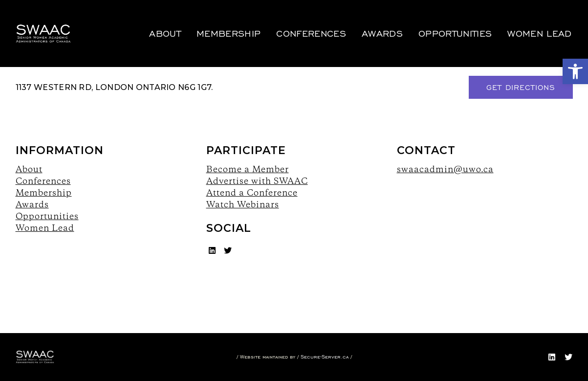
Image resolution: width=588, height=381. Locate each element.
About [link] (159, 22)
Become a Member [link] (248, 169)
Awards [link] (376, 22)
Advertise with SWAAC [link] (257, 181)
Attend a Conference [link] (252, 192)
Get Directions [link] (521, 87)
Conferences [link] (305, 22)
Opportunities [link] (449, 22)
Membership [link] (222, 22)
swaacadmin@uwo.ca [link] (445, 169)
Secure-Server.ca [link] (325, 357)
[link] (575, 71)
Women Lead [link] (533, 22)
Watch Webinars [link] (243, 204)
